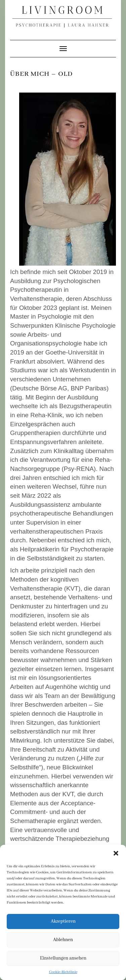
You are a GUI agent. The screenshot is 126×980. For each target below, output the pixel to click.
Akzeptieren (63, 921)
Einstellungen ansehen (63, 958)
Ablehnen (63, 940)
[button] (116, 853)
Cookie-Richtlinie (63, 972)
